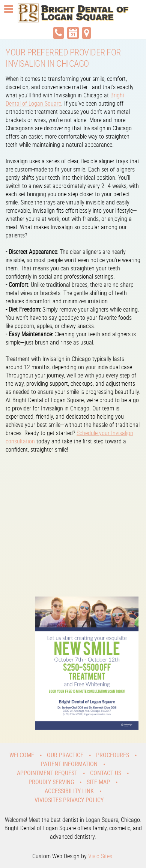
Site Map (98, 782)
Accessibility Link (69, 791)
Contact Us (106, 773)
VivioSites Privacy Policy (69, 800)
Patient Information (69, 764)
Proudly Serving (51, 782)
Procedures (113, 755)
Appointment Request (47, 773)
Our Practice (65, 755)
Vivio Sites (100, 856)
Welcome (22, 755)
